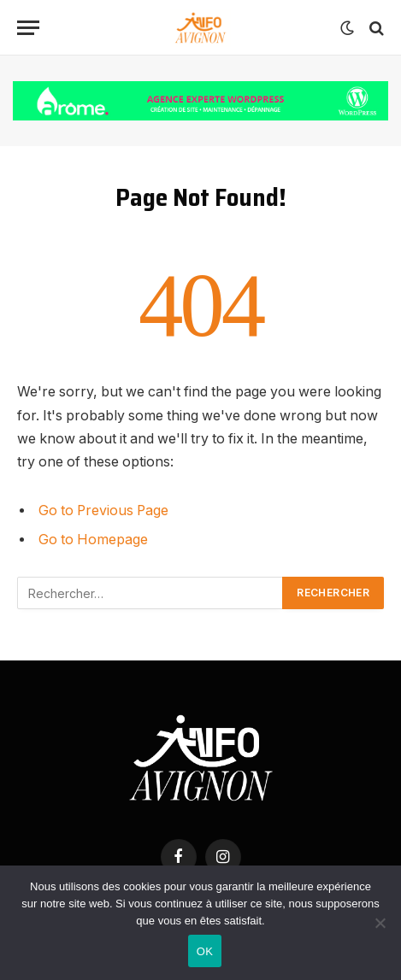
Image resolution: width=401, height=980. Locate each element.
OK (205, 951)
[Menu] (28, 28)
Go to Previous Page (103, 511)
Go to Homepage (93, 540)
